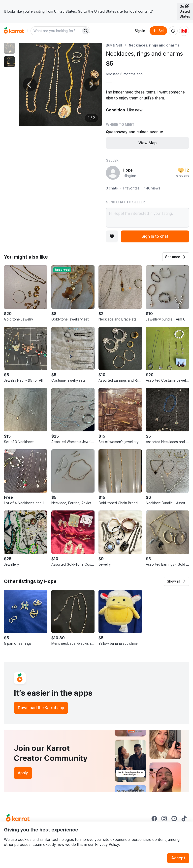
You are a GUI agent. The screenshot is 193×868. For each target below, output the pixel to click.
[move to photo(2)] (9, 62)
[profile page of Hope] (113, 173)
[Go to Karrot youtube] (174, 819)
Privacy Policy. (107, 845)
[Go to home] (14, 31)
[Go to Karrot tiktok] (184, 819)
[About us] (173, 31)
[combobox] (56, 31)
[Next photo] (91, 85)
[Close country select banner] (188, 5)
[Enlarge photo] (60, 84)
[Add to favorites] (112, 236)
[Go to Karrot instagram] (164, 819)
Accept (178, 858)
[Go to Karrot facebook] (154, 819)
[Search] (86, 31)
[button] (176, 257)
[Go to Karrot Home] (18, 819)
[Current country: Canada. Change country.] (184, 31)
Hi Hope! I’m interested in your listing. (147, 218)
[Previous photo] (30, 85)
